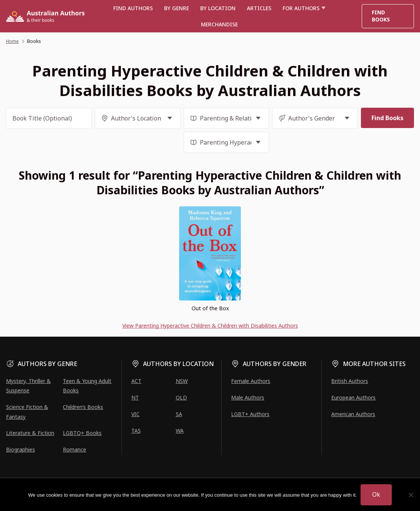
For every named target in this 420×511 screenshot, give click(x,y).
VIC (135, 414)
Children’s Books (83, 407)
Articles (259, 8)
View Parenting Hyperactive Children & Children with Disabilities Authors (210, 326)
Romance (75, 449)
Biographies (21, 449)
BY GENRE (177, 8)
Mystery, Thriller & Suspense (28, 386)
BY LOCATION (218, 8)
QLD (181, 397)
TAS (136, 431)
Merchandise (219, 24)
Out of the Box (210, 308)
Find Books (381, 16)
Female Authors (251, 381)
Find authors (133, 8)
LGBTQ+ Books (82, 433)
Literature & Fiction (30, 433)
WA (180, 431)
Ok (376, 494)
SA (179, 414)
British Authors (350, 381)
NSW (182, 381)
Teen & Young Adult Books (87, 386)
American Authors (353, 414)
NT (135, 397)
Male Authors (248, 397)
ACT (136, 381)
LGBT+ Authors (250, 414)
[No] (411, 495)
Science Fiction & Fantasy (27, 412)
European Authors (353, 397)
